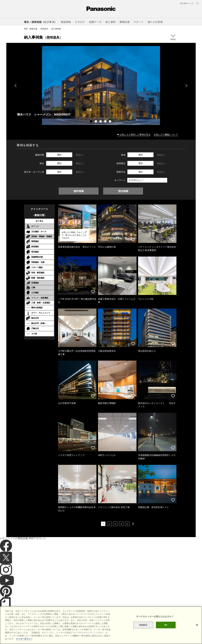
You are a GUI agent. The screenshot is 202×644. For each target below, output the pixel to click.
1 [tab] (92, 122)
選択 (59, 155)
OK (166, 630)
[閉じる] (197, 630)
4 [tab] (106, 122)
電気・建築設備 (31, 29)
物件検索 (79, 191)
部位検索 (123, 191)
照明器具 (44, 29)
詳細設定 (143, 630)
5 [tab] (110, 122)
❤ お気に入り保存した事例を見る (134, 135)
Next (187, 86)
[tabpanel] (101, 85)
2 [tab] (96, 122)
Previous (15, 86)
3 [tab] (101, 122)
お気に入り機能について (166, 135)
